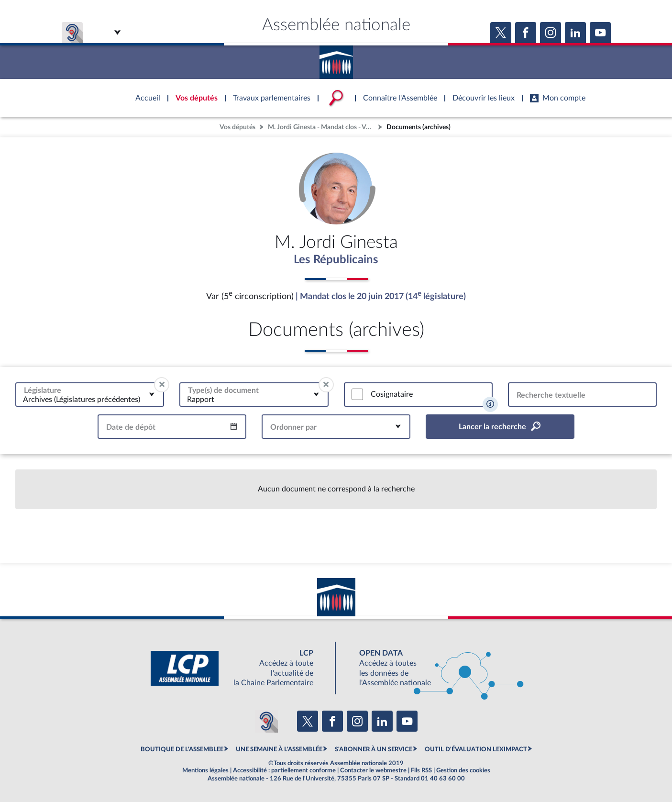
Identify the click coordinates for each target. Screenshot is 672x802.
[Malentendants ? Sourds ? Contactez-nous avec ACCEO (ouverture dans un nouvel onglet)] (266, 722)
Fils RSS (421, 770)
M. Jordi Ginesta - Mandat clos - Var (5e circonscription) (322, 127)
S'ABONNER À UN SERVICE (374, 749)
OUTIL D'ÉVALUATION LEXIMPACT (476, 749)
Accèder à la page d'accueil (336, 59)
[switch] (357, 395)
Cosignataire (392, 394)
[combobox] (90, 395)
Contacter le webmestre (373, 770)
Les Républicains (336, 260)
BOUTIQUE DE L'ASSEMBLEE (182, 749)
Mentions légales (205, 770)
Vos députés (237, 127)
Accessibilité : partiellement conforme (284, 770)
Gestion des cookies (463, 770)
